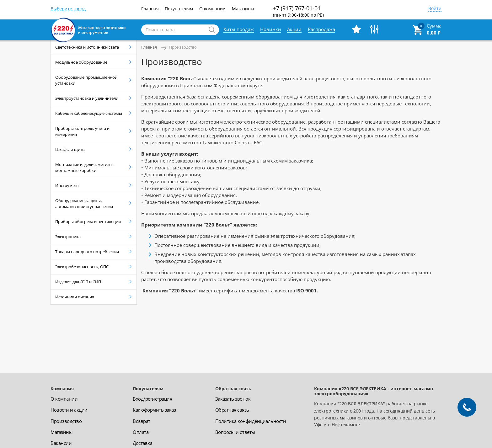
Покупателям (179, 9)
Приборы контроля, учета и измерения (82, 131)
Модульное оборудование (81, 62)
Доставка (142, 443)
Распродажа (321, 29)
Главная (150, 9)
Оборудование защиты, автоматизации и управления (84, 203)
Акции (294, 29)
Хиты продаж (239, 29)
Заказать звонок (233, 399)
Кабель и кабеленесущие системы (89, 113)
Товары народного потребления (87, 252)
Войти (435, 9)
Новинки (271, 29)
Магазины (243, 9)
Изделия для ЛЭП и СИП (78, 282)
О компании (212, 9)
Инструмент (67, 185)
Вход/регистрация (152, 399)
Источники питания (75, 297)
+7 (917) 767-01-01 (298, 11)
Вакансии (61, 443)
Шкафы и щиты (70, 149)
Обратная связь (232, 410)
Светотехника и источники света (87, 47)
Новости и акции (69, 410)
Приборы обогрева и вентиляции (88, 221)
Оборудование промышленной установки (86, 80)
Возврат (142, 421)
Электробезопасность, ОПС (82, 267)
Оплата (141, 432)
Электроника (68, 237)
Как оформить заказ (154, 410)
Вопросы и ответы (235, 432)
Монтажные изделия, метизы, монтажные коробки (84, 167)
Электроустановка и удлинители (87, 98)
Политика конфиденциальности (251, 421)
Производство (183, 47)
